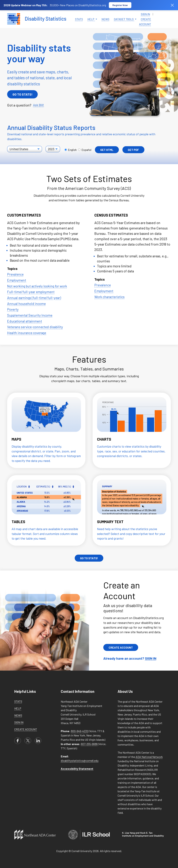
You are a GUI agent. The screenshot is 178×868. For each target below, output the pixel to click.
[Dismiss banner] (172, 5)
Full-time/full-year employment (31, 292)
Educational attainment (25, 321)
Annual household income (26, 304)
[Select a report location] (25, 149)
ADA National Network (149, 757)
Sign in (145, 14)
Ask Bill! (39, 105)
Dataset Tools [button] (124, 19)
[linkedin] (38, 741)
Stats (79, 19)
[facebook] (18, 741)
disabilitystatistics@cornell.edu (80, 761)
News (105, 19)
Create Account (145, 22)
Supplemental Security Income (30, 315)
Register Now (120, 5)
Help (18, 708)
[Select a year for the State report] (53, 149)
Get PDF (133, 150)
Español (85, 150)
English (71, 150)
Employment (17, 280)
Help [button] (91, 19)
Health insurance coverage (27, 333)
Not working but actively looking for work (37, 286)
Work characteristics (109, 297)
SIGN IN (151, 658)
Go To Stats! (22, 94)
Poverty (13, 309)
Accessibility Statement (77, 769)
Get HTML (107, 150)
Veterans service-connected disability (35, 327)
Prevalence (15, 274)
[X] (28, 741)
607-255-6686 (89, 744)
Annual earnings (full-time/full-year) (34, 298)
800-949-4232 (80, 731)
